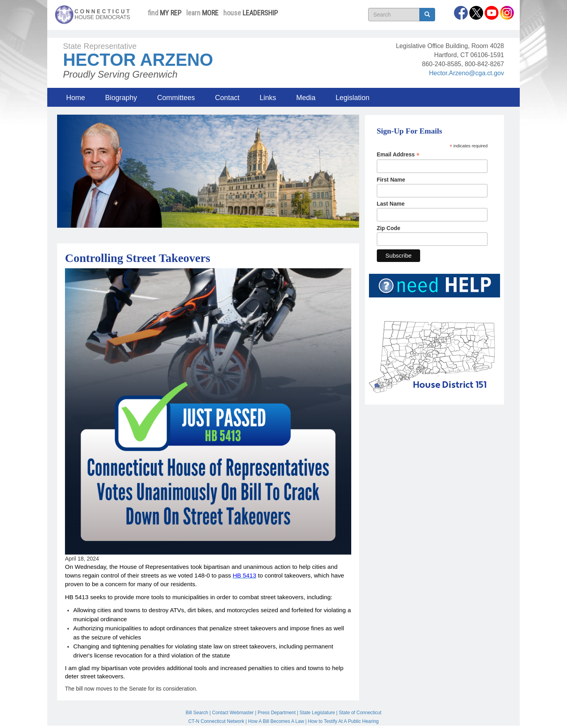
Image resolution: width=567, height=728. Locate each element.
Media (306, 98)
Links (268, 98)
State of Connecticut (360, 713)
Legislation (352, 98)
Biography (121, 98)
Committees (176, 98)
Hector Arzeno (138, 60)
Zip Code (389, 228)
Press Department (277, 713)
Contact (227, 98)
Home (76, 98)
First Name (391, 180)
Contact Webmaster (233, 713)
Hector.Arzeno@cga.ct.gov (466, 73)
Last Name (391, 204)
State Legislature (317, 713)
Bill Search (197, 713)
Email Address (398, 155)
